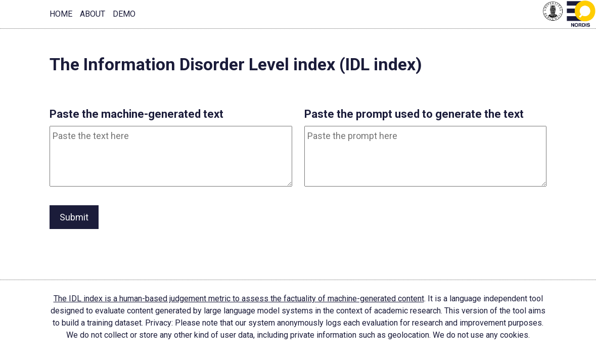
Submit (74, 217)
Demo (124, 14)
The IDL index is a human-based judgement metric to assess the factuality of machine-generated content (239, 299)
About (93, 14)
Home (61, 14)
